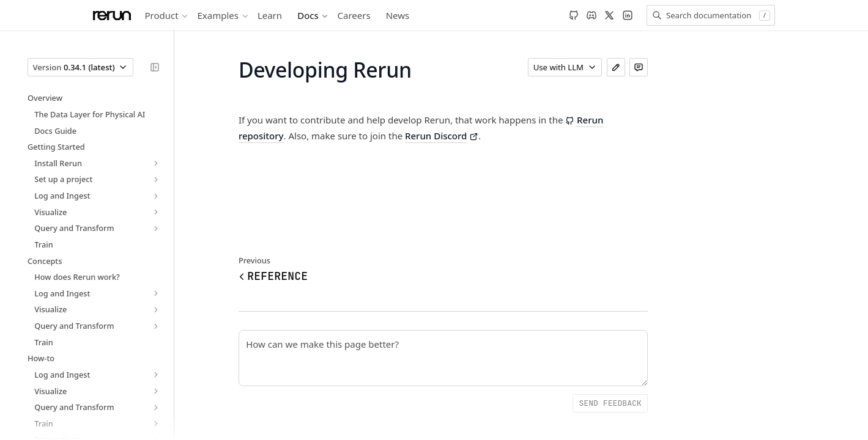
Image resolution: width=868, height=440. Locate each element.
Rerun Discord (442, 136)
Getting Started (56, 147)
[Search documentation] (711, 15)
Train (43, 244)
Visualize (50, 212)
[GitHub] (574, 15)
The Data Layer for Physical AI (90, 114)
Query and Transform (74, 228)
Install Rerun (58, 163)
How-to (41, 358)
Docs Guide (55, 131)
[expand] (156, 163)
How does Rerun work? (77, 277)
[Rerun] (112, 16)
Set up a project (63, 179)
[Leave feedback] (639, 67)
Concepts (45, 261)
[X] (609, 15)
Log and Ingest (62, 196)
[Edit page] (616, 67)
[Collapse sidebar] (155, 67)
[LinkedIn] (628, 15)
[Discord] (592, 15)
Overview (45, 98)
